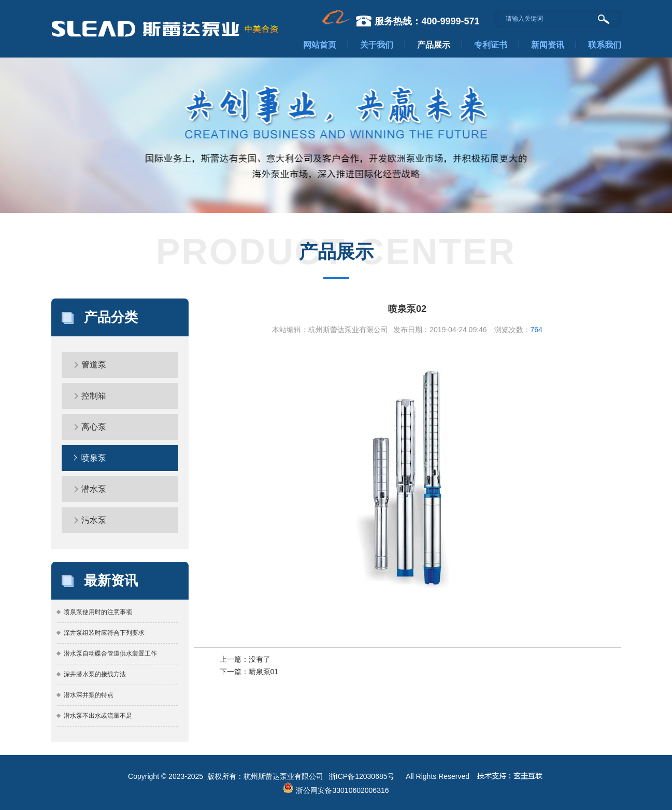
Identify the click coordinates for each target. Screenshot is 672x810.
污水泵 (94, 520)
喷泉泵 (94, 458)
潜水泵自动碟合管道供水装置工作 (110, 653)
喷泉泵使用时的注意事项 (98, 612)
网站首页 (320, 45)
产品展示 (434, 45)
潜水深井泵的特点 (89, 695)
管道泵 (94, 365)
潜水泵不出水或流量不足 (98, 716)
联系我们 (605, 45)
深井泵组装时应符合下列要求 (104, 633)
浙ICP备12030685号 (362, 776)
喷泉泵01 (264, 672)
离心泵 (94, 427)
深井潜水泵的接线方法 (95, 674)
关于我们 (377, 45)
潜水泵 (94, 489)
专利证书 (491, 45)
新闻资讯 (548, 45)
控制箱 (94, 396)
